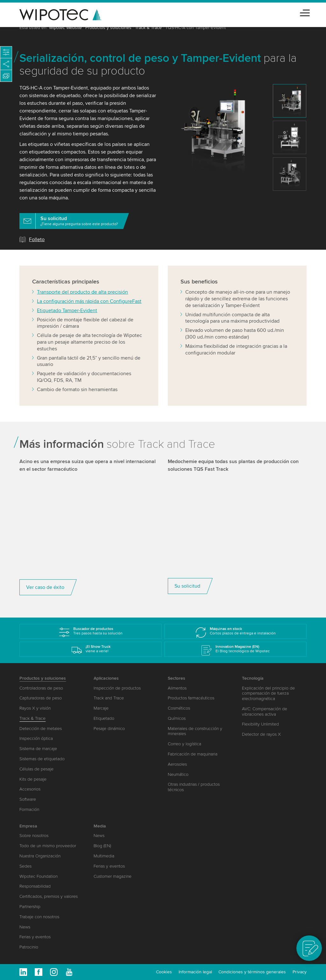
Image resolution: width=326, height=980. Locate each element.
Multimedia (104, 856)
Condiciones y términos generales (252, 972)
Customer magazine (113, 876)
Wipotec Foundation (39, 876)
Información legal (195, 972)
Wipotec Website (65, 28)
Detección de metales (41, 729)
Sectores (177, 678)
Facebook (39, 972)
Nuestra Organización (40, 856)
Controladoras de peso (41, 688)
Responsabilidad (35, 886)
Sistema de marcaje (38, 749)
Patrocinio (29, 947)
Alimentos (177, 688)
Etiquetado (104, 718)
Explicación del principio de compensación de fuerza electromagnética (268, 694)
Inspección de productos (117, 688)
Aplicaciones (106, 678)
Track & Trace (148, 28)
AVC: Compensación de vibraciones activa (265, 712)
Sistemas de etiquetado (42, 759)
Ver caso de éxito (45, 600)
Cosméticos (179, 708)
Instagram (54, 972)
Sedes (25, 866)
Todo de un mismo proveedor (48, 846)
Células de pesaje (36, 769)
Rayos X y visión (35, 708)
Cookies (164, 972)
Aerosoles (177, 764)
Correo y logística (184, 744)
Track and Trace (109, 698)
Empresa (28, 826)
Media (100, 826)
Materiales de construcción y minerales (195, 731)
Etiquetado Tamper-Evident (67, 323)
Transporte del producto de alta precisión (82, 305)
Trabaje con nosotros (39, 917)
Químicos (177, 718)
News (25, 927)
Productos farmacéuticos (191, 698)
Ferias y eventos (35, 937)
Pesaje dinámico (109, 729)
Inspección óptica (36, 738)
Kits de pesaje (33, 779)
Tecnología (253, 678)
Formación (29, 809)
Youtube (69, 972)
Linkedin (23, 972)
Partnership (30, 907)
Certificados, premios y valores (49, 896)
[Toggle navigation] (305, 12)
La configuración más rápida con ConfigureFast (89, 314)
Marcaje (101, 708)
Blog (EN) (102, 846)
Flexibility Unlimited (260, 724)
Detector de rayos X (261, 734)
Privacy (300, 972)
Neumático (178, 774)
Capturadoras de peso (41, 698)
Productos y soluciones (108, 28)
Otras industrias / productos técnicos (194, 787)
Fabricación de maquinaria (193, 754)
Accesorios (30, 789)
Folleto (37, 240)
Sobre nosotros (34, 836)
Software (28, 799)
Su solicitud (187, 599)
